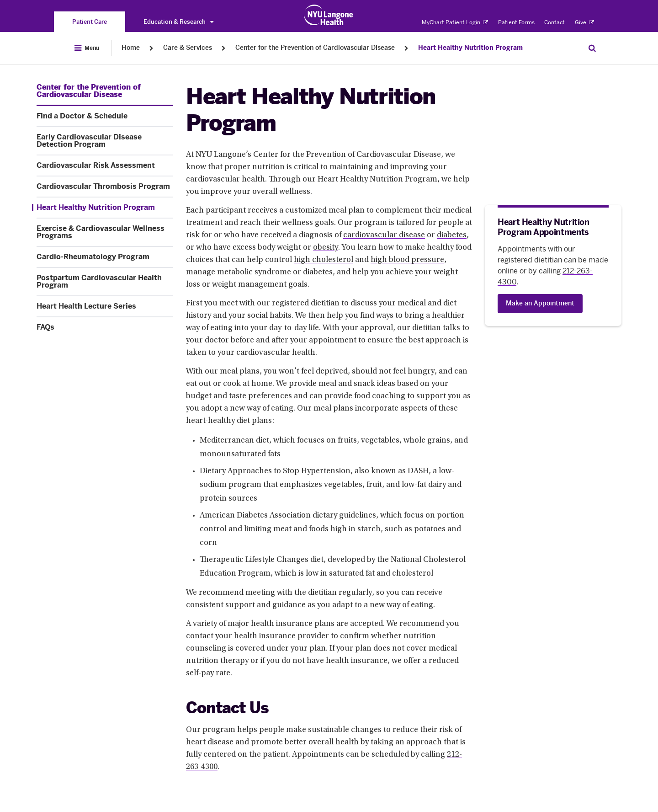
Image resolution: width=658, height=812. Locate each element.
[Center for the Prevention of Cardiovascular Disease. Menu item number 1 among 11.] (105, 91)
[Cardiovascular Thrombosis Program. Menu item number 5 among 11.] (105, 187)
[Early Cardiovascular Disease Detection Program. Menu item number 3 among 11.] (105, 141)
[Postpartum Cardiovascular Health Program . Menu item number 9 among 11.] (105, 282)
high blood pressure (407, 260)
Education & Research (178, 22)
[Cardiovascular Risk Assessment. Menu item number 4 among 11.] (105, 166)
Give (584, 22)
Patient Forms (516, 22)
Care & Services (188, 48)
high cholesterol (324, 260)
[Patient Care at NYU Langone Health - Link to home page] (329, 15)
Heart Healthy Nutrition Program (470, 48)
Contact (555, 22)
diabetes (452, 235)
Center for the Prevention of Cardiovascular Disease (315, 48)
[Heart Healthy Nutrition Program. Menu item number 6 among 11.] (103, 208)
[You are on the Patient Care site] (90, 22)
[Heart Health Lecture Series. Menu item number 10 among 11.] (105, 306)
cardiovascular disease (384, 235)
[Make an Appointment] (540, 304)
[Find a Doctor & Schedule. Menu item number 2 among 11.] (105, 116)
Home (131, 48)
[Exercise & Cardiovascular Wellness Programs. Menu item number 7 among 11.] (105, 232)
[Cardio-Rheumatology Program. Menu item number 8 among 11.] (105, 257)
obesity (326, 248)
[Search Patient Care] (592, 48)
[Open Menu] (87, 48)
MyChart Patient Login (455, 22)
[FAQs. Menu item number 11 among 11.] (105, 327)
